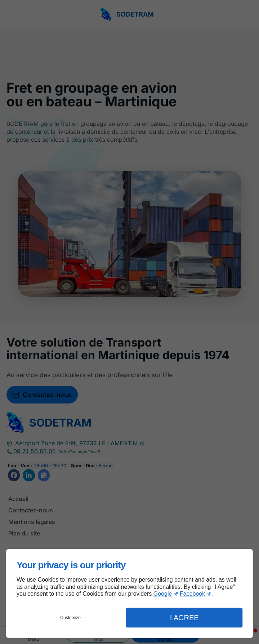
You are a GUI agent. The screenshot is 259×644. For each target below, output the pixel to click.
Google (163, 594)
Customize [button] (70, 618)
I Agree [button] (184, 618)
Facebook (192, 594)
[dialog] (129, 594)
